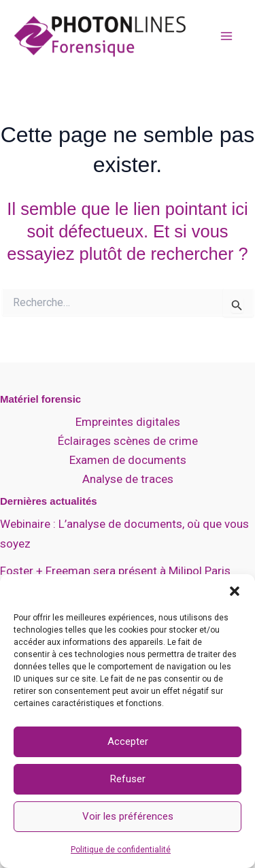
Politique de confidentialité (121, 850)
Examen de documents (128, 460)
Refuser (128, 779)
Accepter (128, 741)
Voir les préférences (128, 816)
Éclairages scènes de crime (128, 441)
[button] (235, 591)
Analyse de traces (128, 479)
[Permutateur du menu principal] (226, 36)
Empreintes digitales (128, 422)
